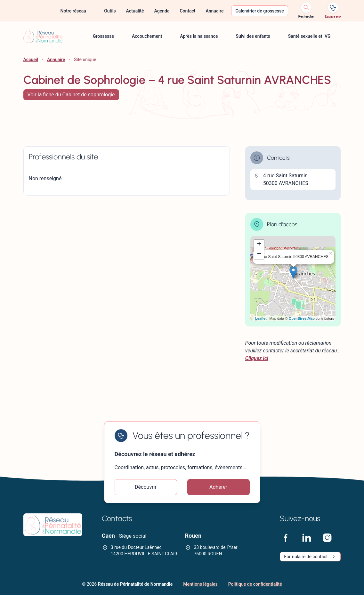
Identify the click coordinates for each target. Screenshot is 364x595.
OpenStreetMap (302, 318)
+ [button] (259, 245)
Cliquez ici (257, 358)
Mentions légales (200, 584)
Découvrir (146, 487)
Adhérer (218, 487)
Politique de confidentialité (255, 584)
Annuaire (56, 60)
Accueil (31, 60)
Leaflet (261, 318)
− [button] (259, 254)
